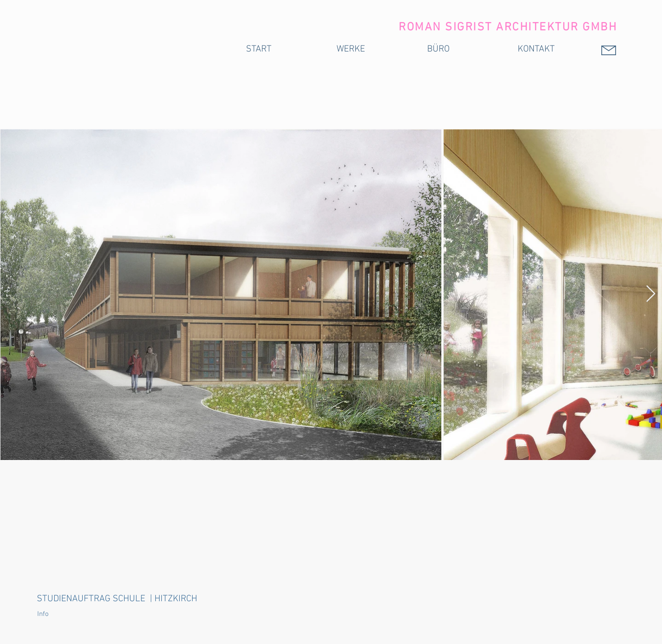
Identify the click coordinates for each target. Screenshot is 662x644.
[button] (57, 614)
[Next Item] (651, 294)
